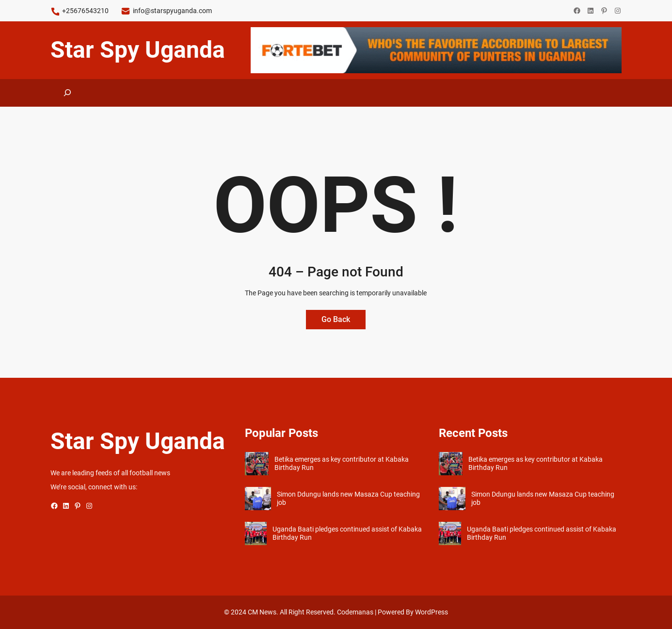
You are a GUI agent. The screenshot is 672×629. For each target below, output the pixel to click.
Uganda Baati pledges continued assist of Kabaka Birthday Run (347, 533)
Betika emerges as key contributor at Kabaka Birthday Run (342, 463)
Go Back (336, 319)
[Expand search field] (68, 93)
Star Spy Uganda (138, 50)
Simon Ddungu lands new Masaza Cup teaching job (348, 498)
